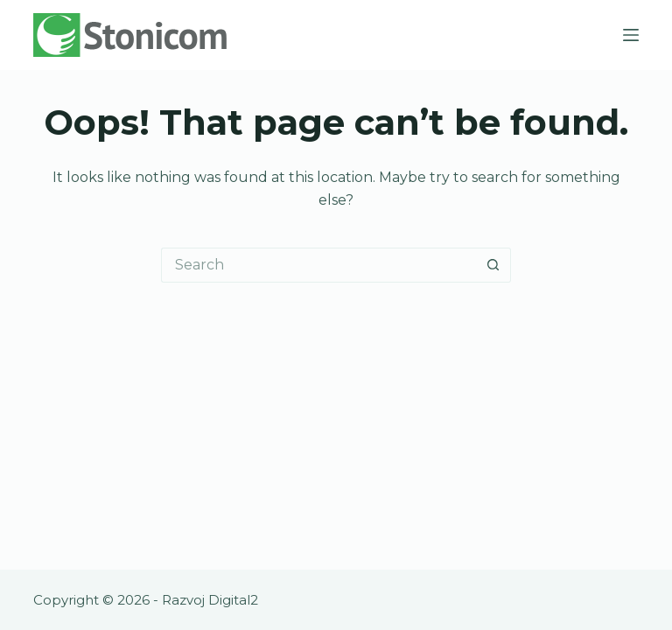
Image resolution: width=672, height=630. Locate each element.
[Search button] (493, 265)
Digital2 (233, 600)
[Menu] (631, 35)
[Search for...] (318, 265)
